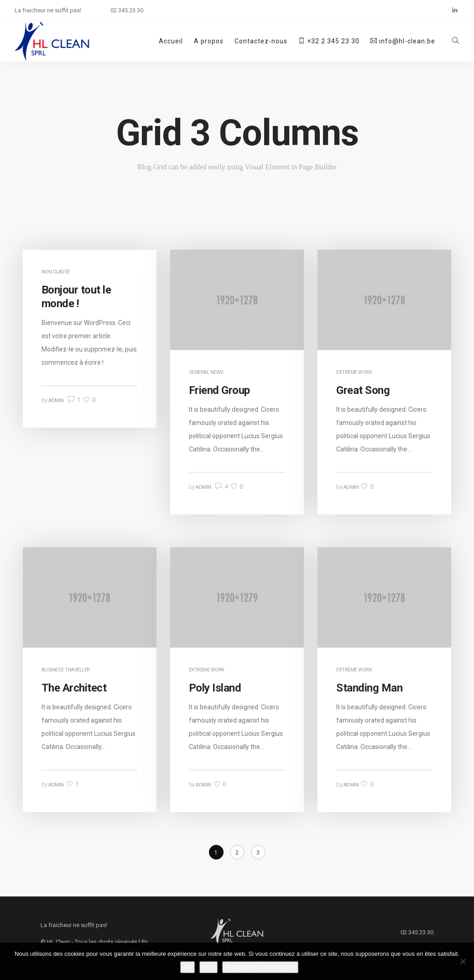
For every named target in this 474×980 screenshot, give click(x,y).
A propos (209, 41)
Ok (188, 967)
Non (208, 967)
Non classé (56, 272)
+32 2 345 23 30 (329, 41)
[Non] (463, 961)
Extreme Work (354, 372)
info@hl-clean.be (403, 41)
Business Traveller (66, 670)
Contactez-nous (261, 41)
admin (56, 401)
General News (206, 372)
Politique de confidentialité (260, 967)
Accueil (171, 41)
